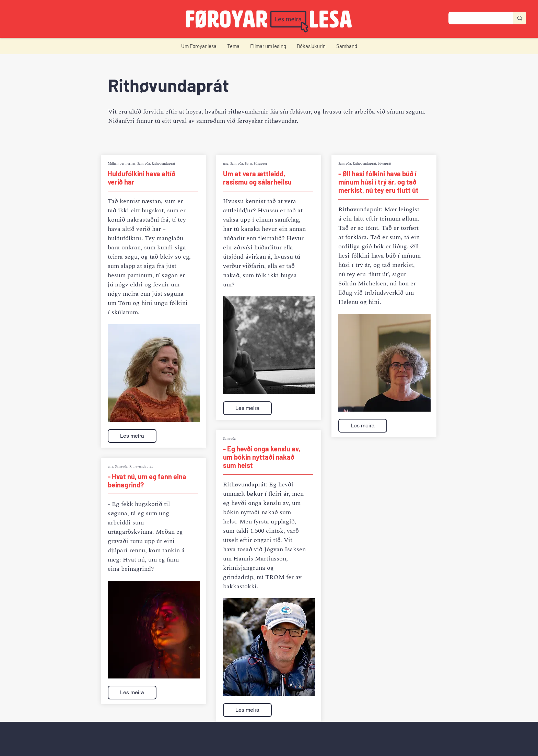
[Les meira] (132, 436)
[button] (199, 46)
